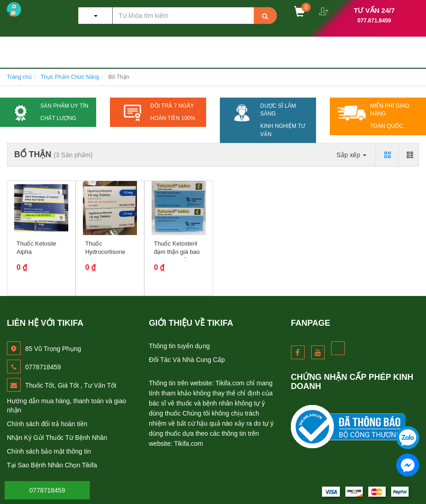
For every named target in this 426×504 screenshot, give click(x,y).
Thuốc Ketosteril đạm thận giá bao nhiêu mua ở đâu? (178, 252)
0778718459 (47, 490)
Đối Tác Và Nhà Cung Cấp (187, 360)
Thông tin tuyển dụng (179, 346)
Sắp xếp (351, 155)
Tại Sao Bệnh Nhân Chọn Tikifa (52, 465)
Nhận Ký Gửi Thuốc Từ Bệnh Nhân (57, 438)
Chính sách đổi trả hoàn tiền (47, 424)
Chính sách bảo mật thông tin (49, 451)
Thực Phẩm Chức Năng (70, 77)
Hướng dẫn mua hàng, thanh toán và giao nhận (66, 405)
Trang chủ (19, 77)
